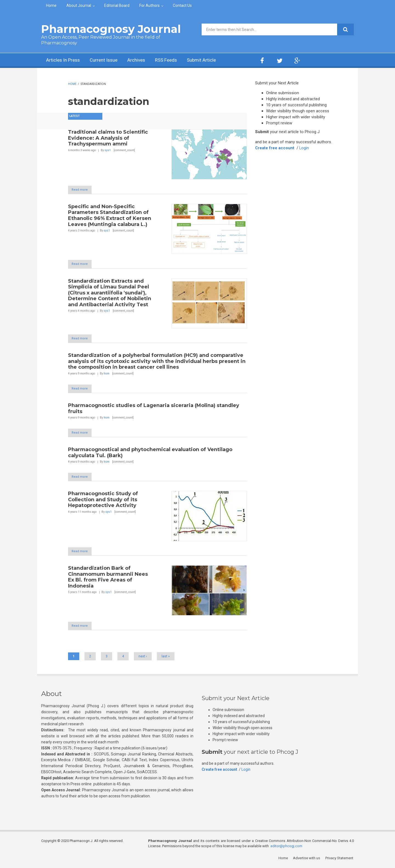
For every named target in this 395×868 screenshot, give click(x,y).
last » (166, 658)
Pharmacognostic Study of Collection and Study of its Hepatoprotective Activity (103, 501)
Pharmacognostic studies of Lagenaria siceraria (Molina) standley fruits (154, 409)
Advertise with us (307, 860)
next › (143, 658)
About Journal (79, 5)
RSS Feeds (173, 60)
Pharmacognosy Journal (111, 29)
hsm (107, 374)
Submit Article (210, 60)
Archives (141, 60)
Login (304, 148)
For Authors (149, 5)
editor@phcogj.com (286, 848)
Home (51, 5)
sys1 (108, 150)
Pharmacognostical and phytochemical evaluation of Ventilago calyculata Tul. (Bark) (150, 454)
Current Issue (107, 60)
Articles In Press (64, 60)
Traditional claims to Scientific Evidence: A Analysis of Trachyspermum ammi (108, 138)
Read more (82, 190)
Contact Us (182, 5)
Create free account (275, 148)
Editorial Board (117, 5)
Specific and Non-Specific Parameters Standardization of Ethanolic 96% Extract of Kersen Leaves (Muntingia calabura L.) (110, 215)
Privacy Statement (340, 860)
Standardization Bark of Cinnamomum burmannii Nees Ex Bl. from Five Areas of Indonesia (108, 578)
